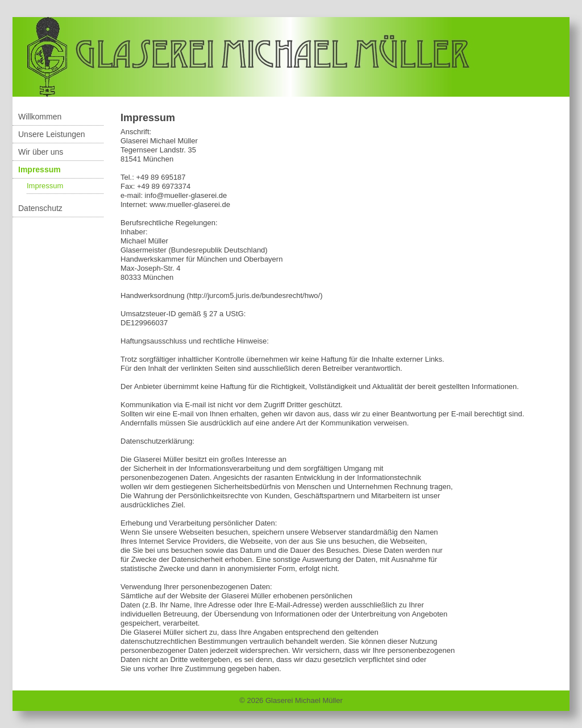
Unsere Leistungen (52, 134)
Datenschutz (40, 208)
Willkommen (40, 117)
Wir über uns (41, 152)
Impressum (40, 169)
